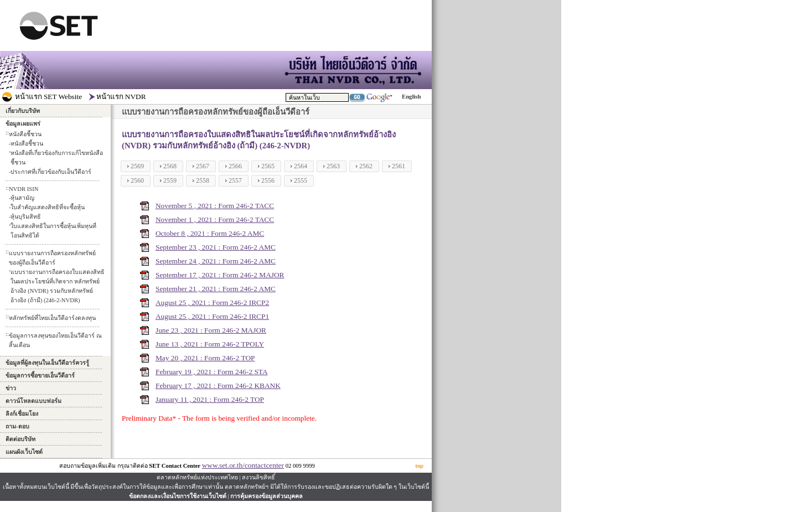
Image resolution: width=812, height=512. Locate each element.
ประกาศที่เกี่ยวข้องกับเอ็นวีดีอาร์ (51, 172)
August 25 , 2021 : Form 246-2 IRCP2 (212, 302)
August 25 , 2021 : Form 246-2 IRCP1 (212, 316)
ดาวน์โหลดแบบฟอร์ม (33, 401)
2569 (137, 166)
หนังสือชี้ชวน (27, 144)
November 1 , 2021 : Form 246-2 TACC (215, 219)
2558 (203, 180)
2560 (137, 180)
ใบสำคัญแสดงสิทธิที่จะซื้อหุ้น (48, 207)
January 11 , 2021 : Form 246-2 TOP (210, 399)
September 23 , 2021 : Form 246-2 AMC (216, 247)
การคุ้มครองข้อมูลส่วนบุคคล (267, 496)
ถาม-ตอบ (17, 426)
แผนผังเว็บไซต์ (24, 452)
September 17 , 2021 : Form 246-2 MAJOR (220, 275)
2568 (170, 166)
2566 (235, 166)
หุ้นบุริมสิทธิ (26, 217)
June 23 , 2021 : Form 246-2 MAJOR (211, 330)
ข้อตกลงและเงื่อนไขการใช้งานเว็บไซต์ (178, 496)
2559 (170, 180)
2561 (399, 166)
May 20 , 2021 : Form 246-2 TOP (205, 358)
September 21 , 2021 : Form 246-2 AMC (216, 289)
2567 (203, 166)
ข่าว (11, 388)
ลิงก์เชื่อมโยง (22, 414)
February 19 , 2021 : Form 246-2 (205, 372)
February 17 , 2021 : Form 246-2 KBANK (218, 386)
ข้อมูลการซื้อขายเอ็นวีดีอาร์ (40, 376)
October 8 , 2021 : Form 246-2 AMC (210, 233)
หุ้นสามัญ (22, 198)
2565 (268, 166)
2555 (301, 180)
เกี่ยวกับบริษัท (23, 111)
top (419, 466)
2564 (301, 166)
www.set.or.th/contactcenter (243, 465)
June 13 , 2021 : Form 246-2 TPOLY (210, 344)
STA (261, 372)
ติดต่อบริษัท (20, 439)
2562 (366, 166)
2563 (333, 166)
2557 (235, 180)
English (411, 97)
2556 (268, 180)
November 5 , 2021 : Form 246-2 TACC (215, 206)
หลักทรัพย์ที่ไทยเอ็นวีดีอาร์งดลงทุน (52, 318)
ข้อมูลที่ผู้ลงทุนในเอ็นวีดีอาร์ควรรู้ (47, 363)
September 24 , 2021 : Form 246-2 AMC (216, 261)
